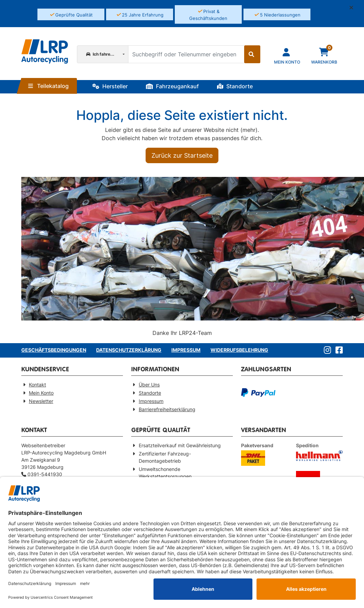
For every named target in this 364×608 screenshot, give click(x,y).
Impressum (186, 350)
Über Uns (149, 385)
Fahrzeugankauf (172, 86)
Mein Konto (41, 393)
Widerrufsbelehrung (239, 350)
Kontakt (37, 385)
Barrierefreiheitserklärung (167, 409)
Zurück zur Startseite (182, 155)
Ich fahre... (100, 54)
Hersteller (110, 86)
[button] (354, 8)
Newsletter (41, 401)
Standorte (235, 86)
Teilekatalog (48, 86)
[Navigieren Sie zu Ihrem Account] (287, 55)
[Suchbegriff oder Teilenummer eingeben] (186, 54)
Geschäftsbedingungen (54, 350)
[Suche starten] (252, 54)
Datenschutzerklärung (129, 350)
